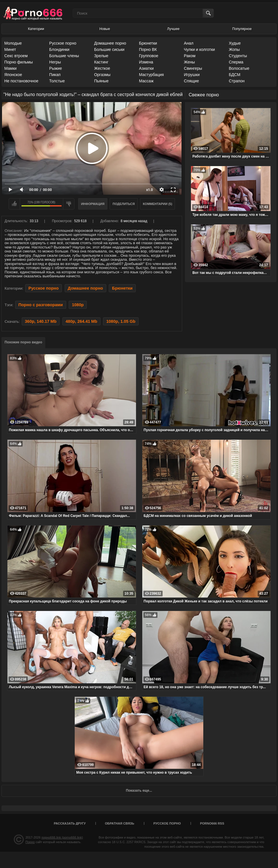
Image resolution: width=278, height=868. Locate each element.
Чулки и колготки (199, 49)
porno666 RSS (212, 823)
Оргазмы (102, 75)
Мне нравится (14, 204)
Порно (30, 842)
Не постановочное (21, 81)
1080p (78, 305)
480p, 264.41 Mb (81, 321)
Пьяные (101, 81)
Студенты (238, 56)
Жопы (234, 49)
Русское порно (63, 43)
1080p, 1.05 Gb (121, 321)
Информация (93, 204)
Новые (105, 29)
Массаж (146, 81)
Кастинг (101, 62)
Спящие (191, 81)
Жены (189, 62)
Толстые (57, 81)
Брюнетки (148, 43)
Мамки (10, 68)
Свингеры (193, 68)
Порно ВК (148, 49)
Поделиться (124, 204)
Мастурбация (151, 75)
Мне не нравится (69, 204)
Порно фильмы (19, 62)
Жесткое (102, 68)
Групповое (148, 56)
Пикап (55, 75)
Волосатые (239, 68)
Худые (235, 43)
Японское (13, 75)
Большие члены (64, 56)
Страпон (237, 81)
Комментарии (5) (158, 204)
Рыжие (56, 68)
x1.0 (150, 190)
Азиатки (146, 68)
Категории (36, 29)
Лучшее (173, 29)
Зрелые (101, 56)
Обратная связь (120, 823)
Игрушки (192, 75)
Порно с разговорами (41, 305)
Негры (55, 62)
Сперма (236, 62)
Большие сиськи (109, 49)
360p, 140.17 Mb (41, 321)
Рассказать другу (70, 823)
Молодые (13, 43)
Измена (146, 62)
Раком (190, 56)
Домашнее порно (110, 43)
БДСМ (234, 75)
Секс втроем (16, 56)
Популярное (242, 29)
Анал (189, 43)
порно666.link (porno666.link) (62, 837)
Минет (10, 49)
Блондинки (59, 49)
